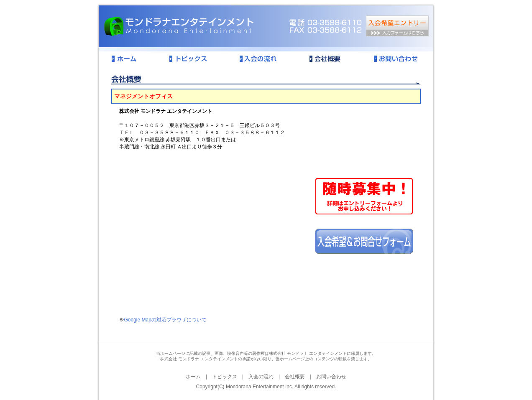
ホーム (193, 377)
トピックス (225, 377)
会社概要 (295, 377)
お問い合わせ (331, 377)
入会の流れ (261, 377)
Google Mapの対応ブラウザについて (165, 320)
